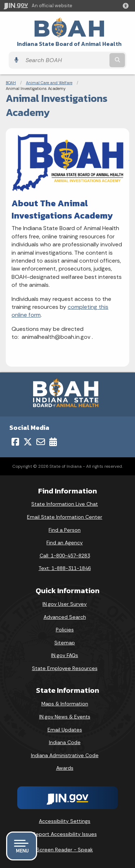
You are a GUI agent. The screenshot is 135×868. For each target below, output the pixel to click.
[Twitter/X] (28, 442)
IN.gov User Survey (65, 604)
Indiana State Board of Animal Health (69, 44)
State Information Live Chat (65, 504)
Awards (65, 768)
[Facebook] (15, 442)
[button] (127, 6)
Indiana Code (65, 742)
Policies (65, 630)
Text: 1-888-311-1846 (65, 568)
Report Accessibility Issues (65, 834)
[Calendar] (53, 442)
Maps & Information (65, 704)
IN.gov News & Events (65, 717)
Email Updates (65, 730)
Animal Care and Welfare (49, 83)
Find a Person (65, 530)
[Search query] (65, 60)
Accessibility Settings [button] (65, 821)
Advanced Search (65, 617)
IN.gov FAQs (65, 655)
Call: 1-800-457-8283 (65, 556)
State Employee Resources (65, 668)
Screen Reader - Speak (65, 850)
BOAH (11, 83)
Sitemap (65, 643)
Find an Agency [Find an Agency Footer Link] (65, 543)
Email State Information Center (65, 517)
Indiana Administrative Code (65, 755)
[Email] (41, 442)
